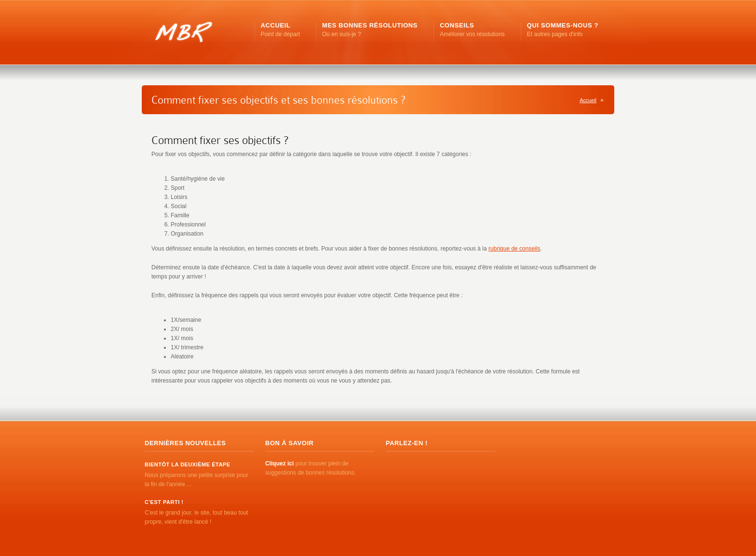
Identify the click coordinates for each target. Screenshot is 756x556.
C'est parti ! (164, 502)
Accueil (588, 100)
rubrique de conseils (514, 249)
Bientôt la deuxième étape (188, 464)
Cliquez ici (279, 463)
